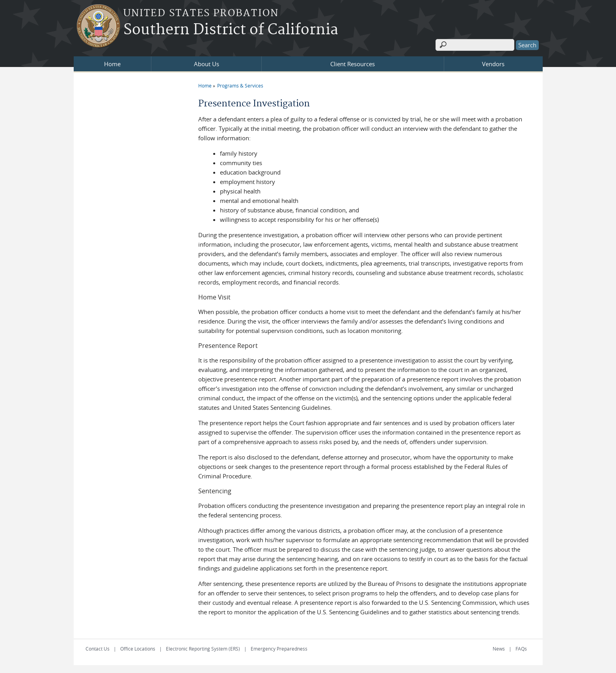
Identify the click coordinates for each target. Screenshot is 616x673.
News (499, 649)
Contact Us (98, 649)
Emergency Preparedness (279, 649)
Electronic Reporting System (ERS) (203, 649)
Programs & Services (240, 86)
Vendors (493, 64)
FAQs (521, 649)
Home (112, 64)
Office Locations (138, 649)
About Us (207, 64)
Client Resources (353, 64)
